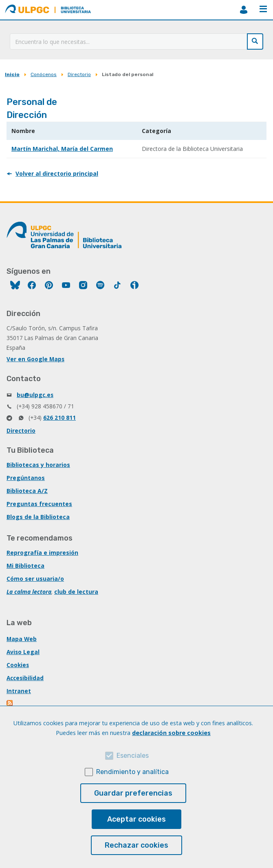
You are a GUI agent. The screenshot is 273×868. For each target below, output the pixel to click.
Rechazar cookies (136, 845)
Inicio (12, 74)
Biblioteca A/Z (27, 491)
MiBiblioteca (244, 10)
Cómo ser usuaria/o (35, 579)
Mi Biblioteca (25, 566)
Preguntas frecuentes (39, 504)
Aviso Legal (23, 652)
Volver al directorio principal (57, 173)
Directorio (79, 74)
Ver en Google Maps (35, 359)
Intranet (19, 691)
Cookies (18, 665)
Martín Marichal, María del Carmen (62, 149)
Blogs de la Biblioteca (38, 517)
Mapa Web (22, 639)
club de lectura (76, 592)
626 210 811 (59, 418)
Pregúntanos (26, 478)
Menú (263, 9)
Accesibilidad (25, 678)
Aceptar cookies (136, 819)
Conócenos (44, 74)
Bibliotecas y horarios (38, 465)
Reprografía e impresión (42, 553)
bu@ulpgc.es (35, 395)
